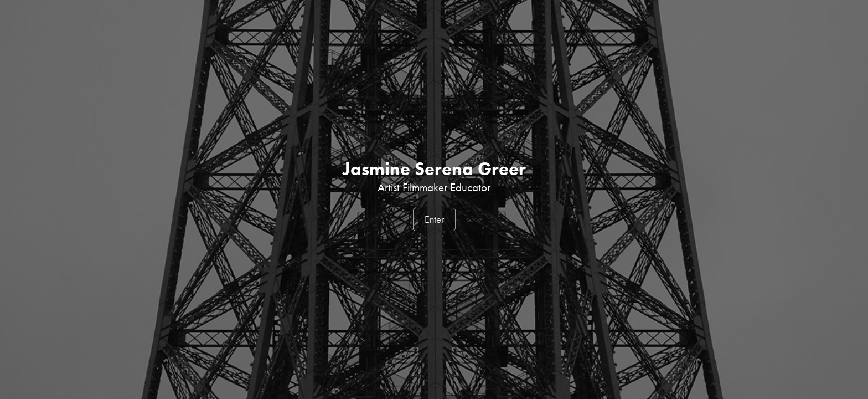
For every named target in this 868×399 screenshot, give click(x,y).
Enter (434, 219)
